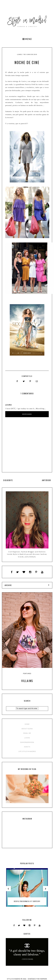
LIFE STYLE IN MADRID (27, 751)
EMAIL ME (27, 733)
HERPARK (44, 979)
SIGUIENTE (8, 480)
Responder (27, 414)
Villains (27, 681)
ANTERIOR (46, 480)
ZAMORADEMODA (27, 742)
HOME (27, 724)
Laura (9, 405)
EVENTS (27, 747)
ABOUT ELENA (27, 729)
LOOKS (27, 738)
